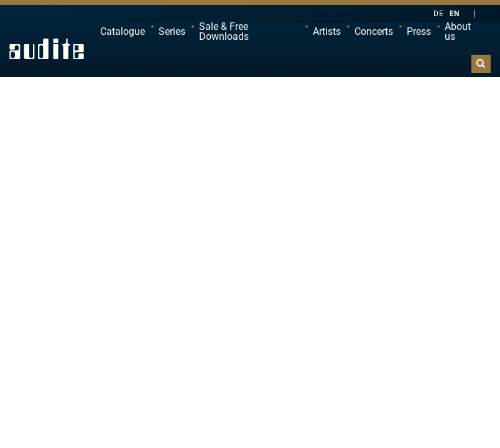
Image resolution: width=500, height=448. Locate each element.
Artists (327, 31)
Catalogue (123, 31)
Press (419, 31)
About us (458, 31)
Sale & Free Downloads (224, 31)
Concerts (374, 31)
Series (172, 31)
